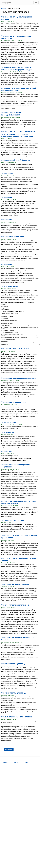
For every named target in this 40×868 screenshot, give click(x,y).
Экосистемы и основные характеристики (19, 378)
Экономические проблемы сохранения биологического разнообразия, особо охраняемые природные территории (18, 134)
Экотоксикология (9, 422)
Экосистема (7, 198)
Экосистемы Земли (10, 286)
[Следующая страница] (15, 750)
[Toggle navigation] (36, 3)
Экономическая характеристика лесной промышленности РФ (19, 89)
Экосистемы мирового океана (14, 402)
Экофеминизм (8, 432)
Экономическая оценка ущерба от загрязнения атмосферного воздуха (17, 68)
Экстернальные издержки (13, 520)
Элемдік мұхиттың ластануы (14, 664)
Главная (4, 9)
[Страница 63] (9, 750)
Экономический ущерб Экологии (16, 160)
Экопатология (7, 174)
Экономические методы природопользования (12, 114)
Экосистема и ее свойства (13, 237)
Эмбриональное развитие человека (17, 717)
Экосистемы (7, 264)
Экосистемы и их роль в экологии (16, 349)
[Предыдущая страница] (3, 750)
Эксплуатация (7, 451)
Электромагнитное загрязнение (15, 584)
